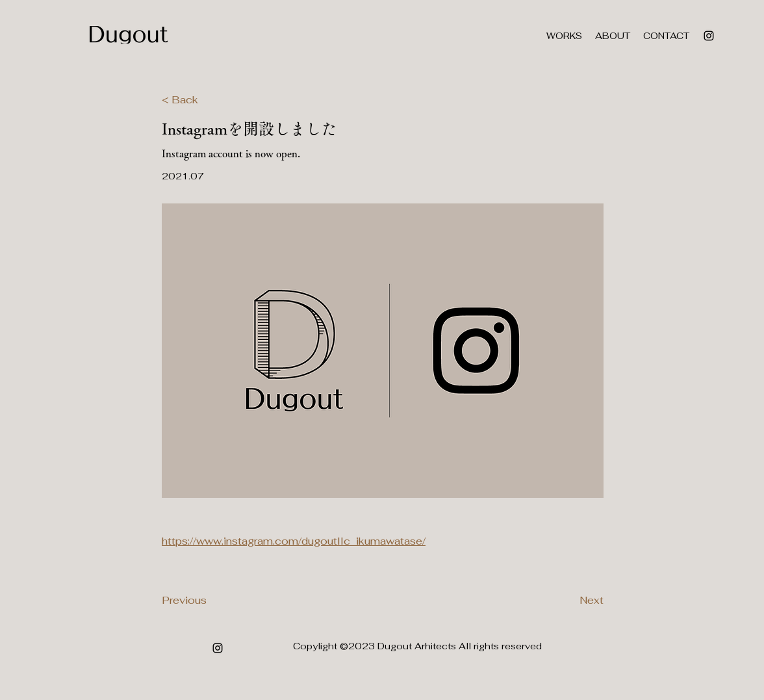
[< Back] (205, 100)
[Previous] (205, 601)
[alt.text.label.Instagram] (709, 36)
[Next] (571, 601)
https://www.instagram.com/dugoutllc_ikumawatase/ (294, 541)
